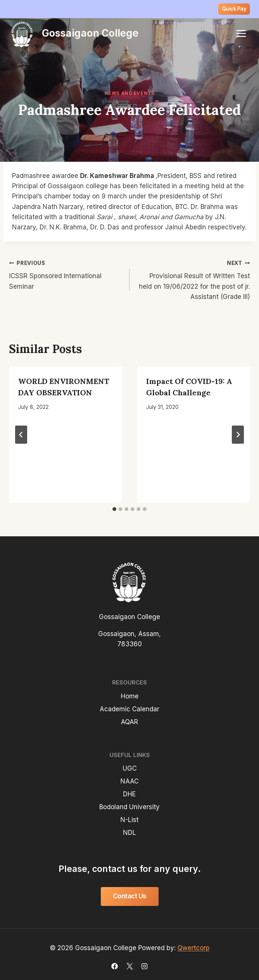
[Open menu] (241, 33)
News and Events (130, 93)
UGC (130, 768)
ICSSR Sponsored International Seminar (66, 274)
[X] (129, 966)
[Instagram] (144, 966)
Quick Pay (234, 9)
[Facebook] (115, 966)
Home (130, 696)
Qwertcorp (193, 948)
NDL (129, 833)
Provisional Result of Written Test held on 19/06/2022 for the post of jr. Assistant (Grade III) (193, 279)
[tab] (114, 509)
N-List (129, 820)
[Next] (238, 435)
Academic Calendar (129, 709)
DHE (129, 794)
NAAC (129, 781)
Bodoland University (129, 807)
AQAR (129, 722)
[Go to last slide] (21, 435)
